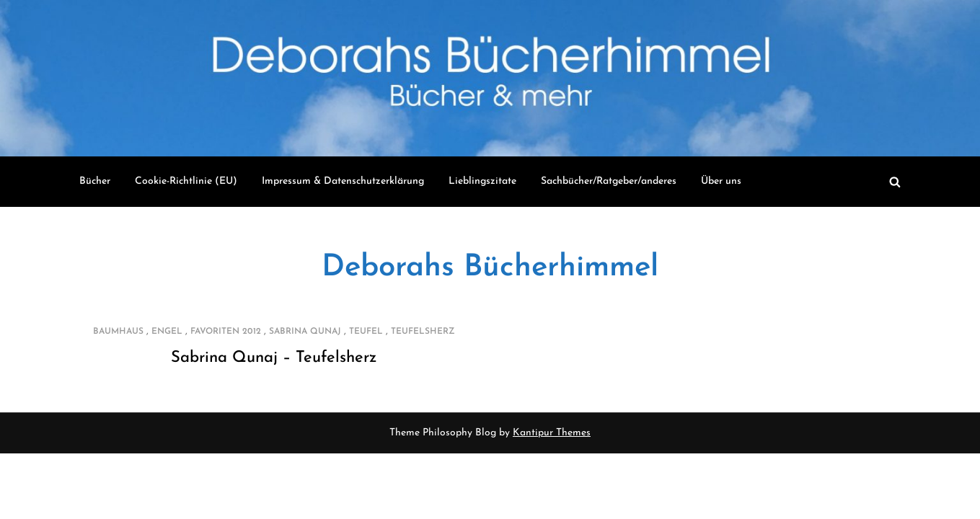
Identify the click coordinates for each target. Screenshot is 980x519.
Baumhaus (118, 332)
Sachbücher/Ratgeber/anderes (609, 181)
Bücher (95, 181)
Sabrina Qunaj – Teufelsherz (274, 358)
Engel (167, 332)
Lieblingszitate (482, 181)
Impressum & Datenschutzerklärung (343, 181)
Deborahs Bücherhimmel (490, 268)
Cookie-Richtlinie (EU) (186, 181)
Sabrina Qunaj (305, 332)
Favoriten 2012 (226, 332)
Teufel (366, 332)
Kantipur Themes (552, 433)
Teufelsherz (423, 332)
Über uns (721, 181)
